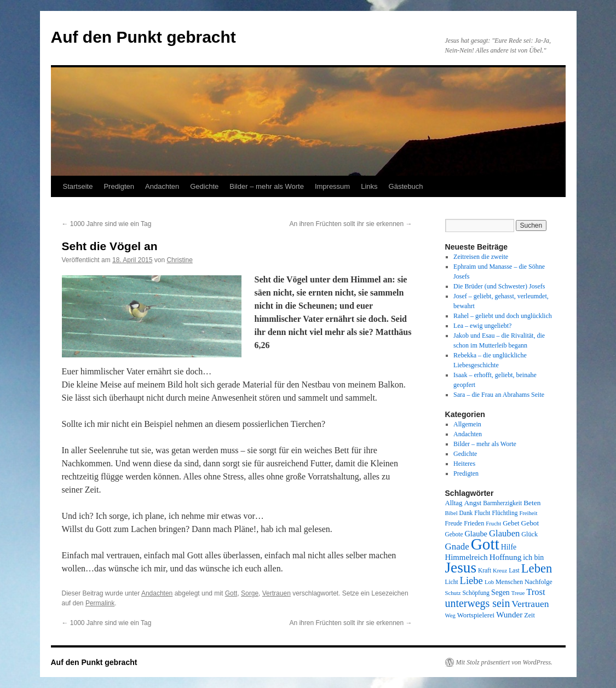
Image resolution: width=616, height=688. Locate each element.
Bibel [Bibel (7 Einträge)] (451, 513)
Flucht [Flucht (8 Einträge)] (482, 513)
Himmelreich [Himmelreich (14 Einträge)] (467, 557)
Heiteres (464, 464)
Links (369, 186)
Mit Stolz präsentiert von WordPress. (504, 662)
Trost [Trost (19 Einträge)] (536, 592)
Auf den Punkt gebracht (143, 37)
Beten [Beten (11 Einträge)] (532, 503)
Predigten (119, 186)
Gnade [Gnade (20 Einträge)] (457, 547)
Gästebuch (406, 186)
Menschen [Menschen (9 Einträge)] (509, 582)
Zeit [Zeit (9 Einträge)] (529, 615)
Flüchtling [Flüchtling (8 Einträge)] (505, 513)
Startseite (78, 186)
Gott (231, 593)
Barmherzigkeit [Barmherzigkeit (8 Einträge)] (502, 503)
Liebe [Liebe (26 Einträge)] (471, 580)
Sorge (250, 593)
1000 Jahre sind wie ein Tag (107, 224)
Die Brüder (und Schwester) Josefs (499, 286)
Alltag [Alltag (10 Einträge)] (454, 503)
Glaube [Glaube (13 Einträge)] (476, 534)
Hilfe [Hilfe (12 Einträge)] (509, 547)
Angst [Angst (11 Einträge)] (473, 503)
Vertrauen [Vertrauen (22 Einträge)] (530, 604)
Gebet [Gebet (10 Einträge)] (511, 523)
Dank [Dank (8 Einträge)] (466, 513)
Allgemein (467, 424)
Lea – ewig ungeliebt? (482, 326)
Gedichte (204, 186)
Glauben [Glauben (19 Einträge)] (504, 533)
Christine (179, 260)
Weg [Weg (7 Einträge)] (450, 615)
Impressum (332, 186)
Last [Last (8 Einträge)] (514, 570)
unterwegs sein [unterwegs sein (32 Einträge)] (478, 603)
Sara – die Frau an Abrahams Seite (499, 395)
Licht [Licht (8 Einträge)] (452, 582)
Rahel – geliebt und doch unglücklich (503, 316)
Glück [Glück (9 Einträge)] (529, 534)
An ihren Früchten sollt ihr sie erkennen (350, 224)
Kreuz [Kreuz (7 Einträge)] (500, 571)
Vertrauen (277, 593)
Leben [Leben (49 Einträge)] (537, 568)
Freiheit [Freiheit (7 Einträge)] (528, 513)
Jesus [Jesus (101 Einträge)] (461, 568)
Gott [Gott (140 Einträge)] (485, 544)
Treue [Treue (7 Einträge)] (518, 593)
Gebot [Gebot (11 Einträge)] (530, 523)
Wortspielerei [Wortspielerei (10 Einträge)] (476, 615)
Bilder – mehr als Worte (267, 186)
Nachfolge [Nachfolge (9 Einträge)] (539, 582)
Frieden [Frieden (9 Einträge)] (474, 523)
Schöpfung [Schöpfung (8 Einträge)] (476, 593)
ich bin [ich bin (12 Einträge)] (533, 557)
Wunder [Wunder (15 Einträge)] (509, 615)
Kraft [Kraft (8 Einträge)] (485, 570)
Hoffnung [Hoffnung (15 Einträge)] (506, 557)
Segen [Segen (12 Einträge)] (500, 592)
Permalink (100, 603)
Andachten (162, 186)
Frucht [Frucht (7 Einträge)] (493, 524)
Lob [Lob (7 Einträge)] (489, 582)
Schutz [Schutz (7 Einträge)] (453, 593)
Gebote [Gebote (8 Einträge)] (454, 534)
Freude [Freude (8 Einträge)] (454, 523)
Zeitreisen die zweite (481, 257)
